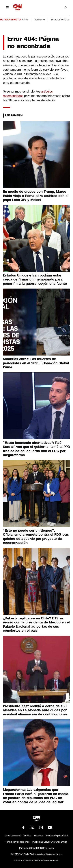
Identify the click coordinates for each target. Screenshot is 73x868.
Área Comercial (13, 836)
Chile (25, 20)
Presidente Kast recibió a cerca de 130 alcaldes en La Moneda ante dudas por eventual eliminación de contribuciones (35, 710)
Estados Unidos (60, 20)
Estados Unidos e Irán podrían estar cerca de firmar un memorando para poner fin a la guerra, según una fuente (35, 280)
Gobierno (39, 20)
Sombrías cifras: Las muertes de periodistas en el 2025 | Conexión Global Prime (36, 363)
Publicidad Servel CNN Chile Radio (36, 848)
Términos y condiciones (17, 842)
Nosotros (39, 836)
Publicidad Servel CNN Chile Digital (50, 842)
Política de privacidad (57, 836)
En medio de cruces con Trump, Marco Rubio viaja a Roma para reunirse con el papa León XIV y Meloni (36, 196)
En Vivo (28, 836)
